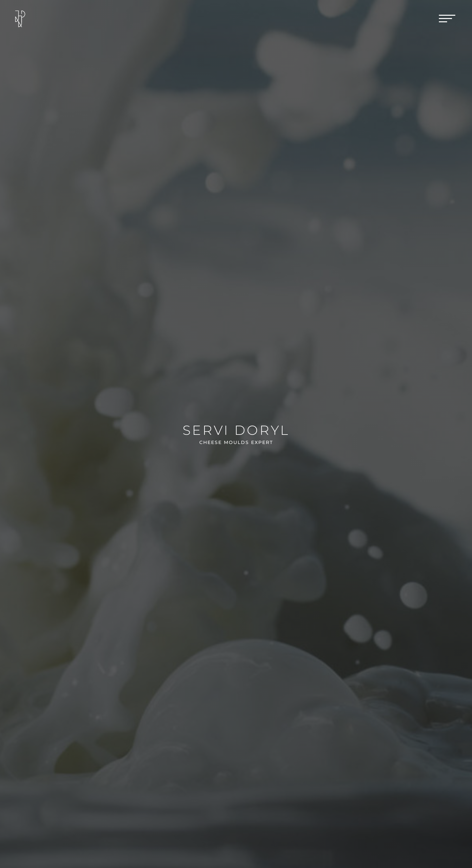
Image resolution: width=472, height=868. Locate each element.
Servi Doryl (236, 430)
